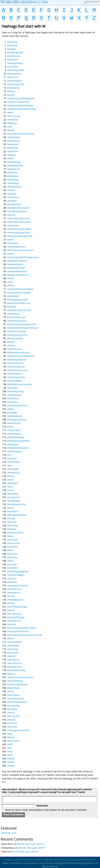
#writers (12, 723)
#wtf (10, 744)
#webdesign (14, 162)
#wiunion (12, 554)
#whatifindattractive (19, 310)
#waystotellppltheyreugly (22, 109)
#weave (11, 155)
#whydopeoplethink (18, 441)
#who (10, 409)
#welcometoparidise (19, 232)
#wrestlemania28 (17, 702)
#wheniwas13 (15, 374)
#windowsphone (16, 504)
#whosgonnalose (17, 420)
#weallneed (14, 137)
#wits (10, 550)
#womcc (12, 578)
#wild (10, 480)
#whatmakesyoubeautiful (22, 324)
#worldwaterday (16, 670)
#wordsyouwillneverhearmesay (25, 635)
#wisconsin (13, 543)
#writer (11, 720)
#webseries (14, 169)
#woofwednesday (17, 607)
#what (11, 285)
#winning (12, 525)
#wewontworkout (17, 271)
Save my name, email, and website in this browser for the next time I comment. (46, 810)
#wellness (13, 243)
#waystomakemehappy (20, 105)
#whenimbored (16, 367)
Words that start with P (32, 848)
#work (11, 638)
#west (11, 254)
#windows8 (14, 501)
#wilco (11, 476)
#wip (10, 536)
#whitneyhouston (17, 405)
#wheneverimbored (18, 352)
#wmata (12, 564)
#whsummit (14, 423)
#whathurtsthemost (19, 303)
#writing (12, 727)
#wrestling (13, 705)
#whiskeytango (16, 391)
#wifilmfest (14, 462)
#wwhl (11, 765)
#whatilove (13, 314)
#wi (9, 455)
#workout (13, 653)
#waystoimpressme (18, 102)
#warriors (13, 77)
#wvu (10, 751)
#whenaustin (15, 349)
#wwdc (11, 758)
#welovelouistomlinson (20, 250)
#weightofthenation (19, 208)
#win (10, 487)
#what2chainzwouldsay (20, 289)
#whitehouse (15, 395)
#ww (10, 755)
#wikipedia (13, 473)
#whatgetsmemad (18, 300)
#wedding (13, 180)
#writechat (13, 716)
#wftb (11, 278)
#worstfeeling (15, 681)
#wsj (10, 734)
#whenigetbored (17, 360)
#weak (11, 130)
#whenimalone (15, 363)
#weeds (12, 194)
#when (11, 345)
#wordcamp (14, 614)
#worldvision (14, 667)
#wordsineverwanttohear (21, 628)
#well (10, 240)
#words (11, 624)
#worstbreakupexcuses (20, 677)
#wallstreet (14, 56)
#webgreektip (15, 165)
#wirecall (12, 540)
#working (13, 649)
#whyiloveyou (15, 451)
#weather (13, 151)
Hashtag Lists (9, 833)
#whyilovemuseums (18, 448)
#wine (11, 508)
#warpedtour (15, 74)
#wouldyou (13, 688)
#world (11, 656)
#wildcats (13, 483)
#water (11, 91)
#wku (10, 561)
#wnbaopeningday (18, 571)
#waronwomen (16, 70)
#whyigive (13, 444)
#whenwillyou (15, 381)
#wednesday (14, 187)
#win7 (11, 490)
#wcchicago (14, 116)
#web (10, 158)
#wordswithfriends (18, 631)
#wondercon (14, 589)
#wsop (11, 737)
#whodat (12, 412)
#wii (10, 465)
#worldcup (13, 660)
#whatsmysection (17, 335)
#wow (11, 691)
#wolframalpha (16, 575)
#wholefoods (15, 416)
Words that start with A (30, 844)
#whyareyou (14, 430)
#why (10, 427)
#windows (13, 494)
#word (11, 610)
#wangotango (15, 63)
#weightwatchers (17, 211)
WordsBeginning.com (83, 863)
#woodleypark (15, 600)
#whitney (12, 402)
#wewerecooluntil (17, 261)
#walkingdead (15, 52)
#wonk (11, 596)
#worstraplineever (18, 684)
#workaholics (15, 642)
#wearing (12, 148)
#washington (15, 81)
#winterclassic (15, 533)
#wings (11, 518)
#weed (11, 190)
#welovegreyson (16, 247)
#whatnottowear (17, 331)
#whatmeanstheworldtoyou (23, 328)
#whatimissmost (17, 321)
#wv (10, 748)
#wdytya (12, 123)
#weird (11, 215)
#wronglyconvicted (18, 730)
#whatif (12, 307)
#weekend (13, 197)
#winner (12, 522)
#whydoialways (16, 437)
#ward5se (13, 67)
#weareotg (13, 141)
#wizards (12, 557)
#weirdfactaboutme (18, 218)
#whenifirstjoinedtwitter (21, 356)
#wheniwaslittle (16, 377)
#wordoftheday (16, 617)
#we (10, 127)
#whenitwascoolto (18, 370)
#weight (12, 201)
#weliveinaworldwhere (20, 236)
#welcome (13, 225)
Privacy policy (30, 863)
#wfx (10, 282)
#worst (11, 674)
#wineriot (13, 511)
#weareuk (13, 144)
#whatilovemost (16, 317)
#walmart (13, 59)
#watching (13, 88)
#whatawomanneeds (19, 292)
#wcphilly (13, 119)
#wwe (10, 762)
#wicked (12, 458)
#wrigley (12, 709)
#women (12, 582)
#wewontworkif (16, 268)
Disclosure (16, 863)
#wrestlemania (16, 698)
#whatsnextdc (15, 338)
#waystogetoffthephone (21, 98)
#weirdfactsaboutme (19, 222)
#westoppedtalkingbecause (23, 257)
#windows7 (14, 497)
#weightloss (14, 204)
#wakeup (12, 45)
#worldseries (15, 663)
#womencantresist (18, 585)
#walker (12, 49)
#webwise (13, 176)
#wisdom (12, 547)
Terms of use (45, 863)
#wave (11, 95)
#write (11, 713)
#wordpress (14, 621)
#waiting (12, 42)
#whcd (11, 342)
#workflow (13, 645)
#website (12, 172)
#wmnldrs (13, 568)
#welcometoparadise (19, 229)
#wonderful (14, 593)
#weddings (13, 183)
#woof (11, 603)
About (6, 863)
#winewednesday (17, 515)
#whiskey (12, 388)
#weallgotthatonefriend (21, 134)
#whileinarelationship (19, 384)
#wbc (10, 112)
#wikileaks (13, 469)
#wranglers (14, 695)
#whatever (13, 296)
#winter (12, 529)
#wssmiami (14, 741)
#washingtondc (16, 84)
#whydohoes (14, 434)
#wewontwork (15, 264)
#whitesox (13, 398)
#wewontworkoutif (18, 275)
